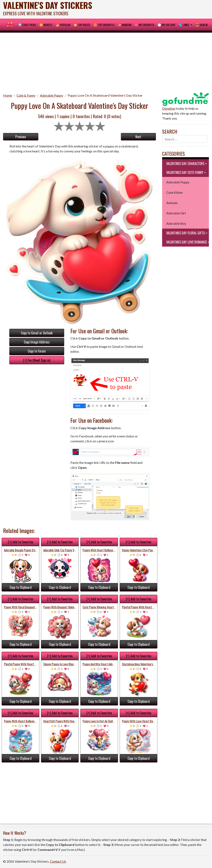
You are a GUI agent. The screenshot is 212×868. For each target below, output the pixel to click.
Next (138, 137)
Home (8, 95)
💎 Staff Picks (27, 25)
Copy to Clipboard (21, 587)
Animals (172, 203)
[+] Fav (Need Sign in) (37, 360)
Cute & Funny (26, 95)
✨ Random (124, 25)
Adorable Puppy (52, 95)
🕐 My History (166, 25)
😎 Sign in (201, 25)
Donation (169, 108)
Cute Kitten (174, 192)
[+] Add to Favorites (21, 542)
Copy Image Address (37, 342)
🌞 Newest (46, 25)
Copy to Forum (37, 351)
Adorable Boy (176, 223)
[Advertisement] (106, 62)
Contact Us (58, 861)
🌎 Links (184, 25)
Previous (21, 137)
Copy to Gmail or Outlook (37, 333)
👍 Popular (63, 25)
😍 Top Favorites (104, 25)
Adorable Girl (176, 213)
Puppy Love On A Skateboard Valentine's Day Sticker (105, 95)
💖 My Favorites (144, 25)
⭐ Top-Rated (82, 25)
